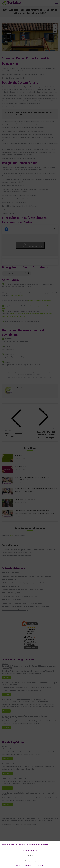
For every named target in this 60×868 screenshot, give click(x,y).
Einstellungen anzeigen (30, 861)
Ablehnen (30, 856)
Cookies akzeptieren (30, 850)
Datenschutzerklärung (32, 865)
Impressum (42, 865)
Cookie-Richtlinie (20, 865)
